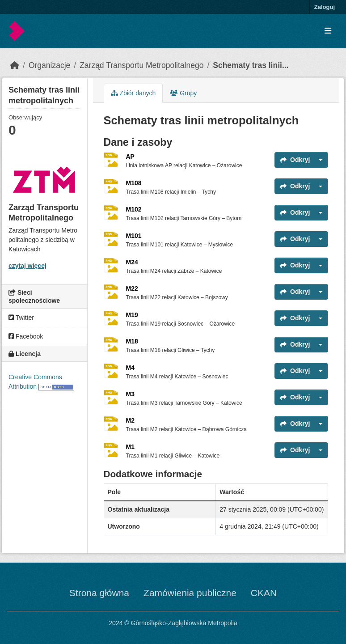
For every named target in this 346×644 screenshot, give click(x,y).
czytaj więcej (27, 266)
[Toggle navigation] (328, 31)
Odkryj (295, 160)
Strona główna (99, 593)
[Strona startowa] (15, 65)
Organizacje (49, 65)
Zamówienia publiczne (190, 593)
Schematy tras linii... (251, 65)
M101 (134, 236)
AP (130, 157)
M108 (134, 183)
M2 (130, 420)
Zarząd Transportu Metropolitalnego (141, 65)
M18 (132, 341)
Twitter (21, 318)
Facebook (26, 336)
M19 (132, 315)
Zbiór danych (133, 93)
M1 (130, 447)
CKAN (264, 593)
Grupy (183, 93)
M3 (130, 394)
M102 (134, 209)
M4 (130, 368)
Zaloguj (325, 7)
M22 (132, 288)
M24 (132, 262)
